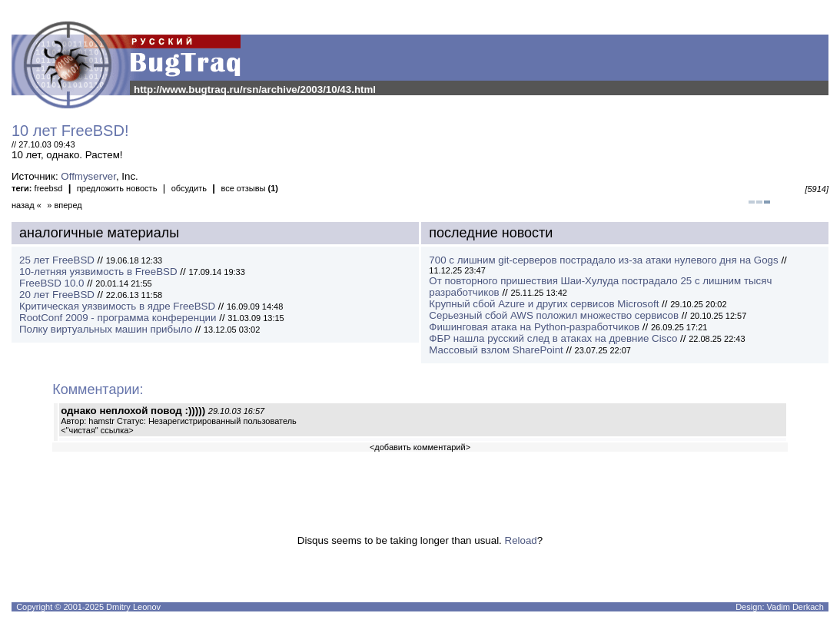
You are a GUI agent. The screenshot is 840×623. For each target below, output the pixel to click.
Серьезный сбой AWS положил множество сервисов (554, 315)
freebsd (49, 188)
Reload (521, 540)
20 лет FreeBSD (57, 295)
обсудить (189, 188)
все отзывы (249, 188)
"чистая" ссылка (98, 430)
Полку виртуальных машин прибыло (106, 329)
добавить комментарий (420, 447)
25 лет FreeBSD (57, 260)
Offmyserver (88, 176)
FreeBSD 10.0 (51, 283)
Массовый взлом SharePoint (496, 350)
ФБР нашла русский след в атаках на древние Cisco (553, 338)
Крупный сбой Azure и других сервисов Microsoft (544, 304)
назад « (27, 205)
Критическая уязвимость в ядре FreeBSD (117, 306)
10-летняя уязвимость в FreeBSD (98, 272)
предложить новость (117, 188)
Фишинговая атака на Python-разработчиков (534, 327)
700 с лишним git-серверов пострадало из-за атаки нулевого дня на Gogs (603, 260)
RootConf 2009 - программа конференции (118, 318)
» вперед (65, 205)
